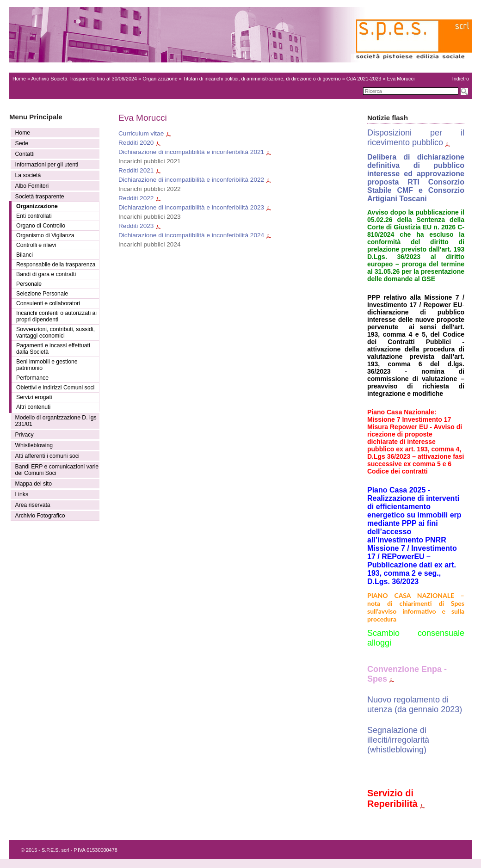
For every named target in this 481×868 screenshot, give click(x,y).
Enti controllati (34, 216)
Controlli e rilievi (36, 245)
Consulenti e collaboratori (48, 303)
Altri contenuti (33, 407)
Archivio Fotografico (40, 516)
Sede (22, 143)
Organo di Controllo (41, 226)
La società (28, 175)
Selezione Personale (42, 294)
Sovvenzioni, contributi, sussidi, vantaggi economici (55, 332)
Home (19, 79)
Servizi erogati (34, 397)
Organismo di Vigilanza (45, 235)
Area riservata (33, 505)
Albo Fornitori (32, 186)
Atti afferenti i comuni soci (47, 456)
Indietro (461, 79)
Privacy (25, 435)
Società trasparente (40, 197)
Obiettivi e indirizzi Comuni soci (55, 388)
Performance (32, 378)
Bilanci (25, 255)
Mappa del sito (34, 484)
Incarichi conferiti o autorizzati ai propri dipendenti (56, 316)
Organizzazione (160, 79)
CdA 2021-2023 (364, 79)
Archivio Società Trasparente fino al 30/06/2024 (84, 79)
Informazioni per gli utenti (47, 165)
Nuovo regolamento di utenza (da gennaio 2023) (415, 705)
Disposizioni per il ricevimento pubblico (416, 138)
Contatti (25, 154)
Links (22, 494)
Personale (29, 284)
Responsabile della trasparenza (56, 265)
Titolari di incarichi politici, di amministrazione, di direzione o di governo (262, 79)
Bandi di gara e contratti (46, 274)
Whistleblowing (34, 445)
